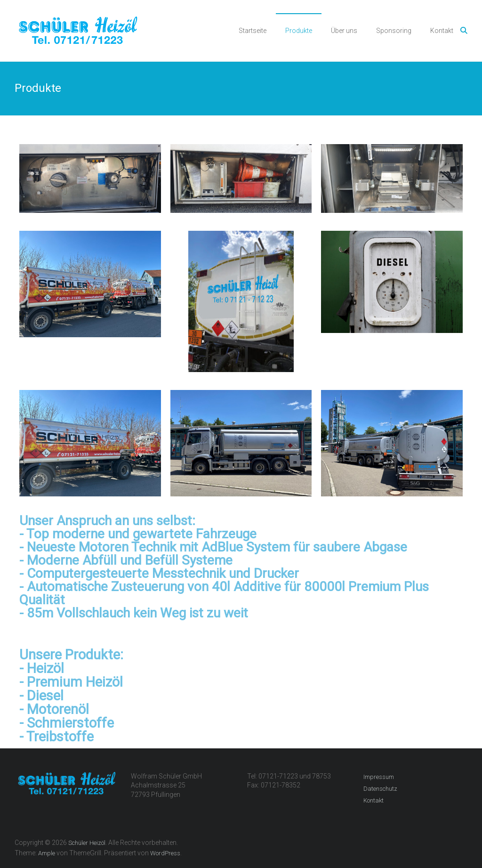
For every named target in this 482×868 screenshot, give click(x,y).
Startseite (253, 31)
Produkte (299, 31)
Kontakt (442, 31)
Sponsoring (394, 31)
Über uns (344, 31)
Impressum (379, 777)
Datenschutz (380, 789)
